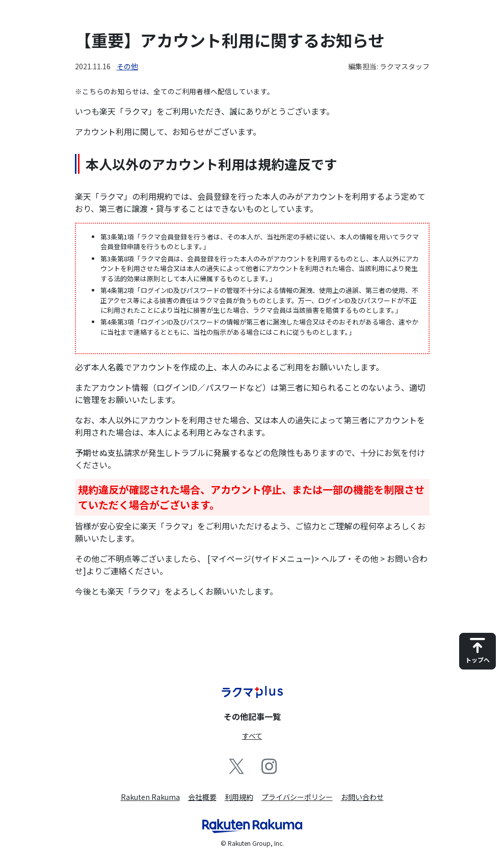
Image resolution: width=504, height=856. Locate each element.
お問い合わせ (362, 797)
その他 (127, 66)
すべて (252, 736)
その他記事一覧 (252, 716)
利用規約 (239, 797)
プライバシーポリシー (297, 797)
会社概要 (202, 797)
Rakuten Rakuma (150, 797)
